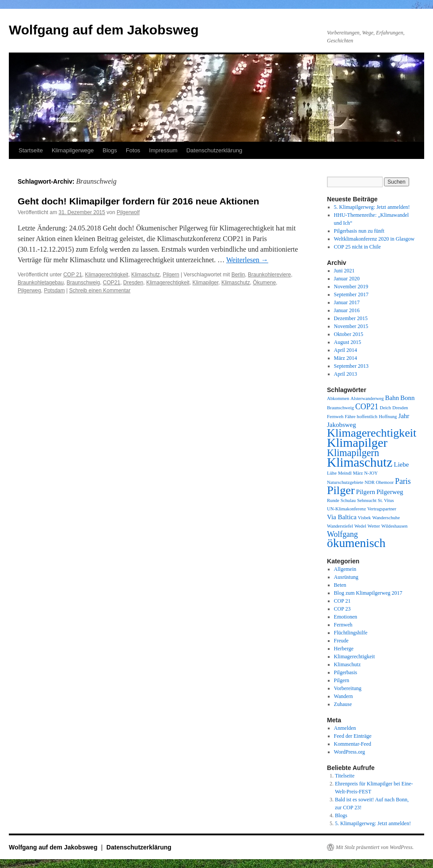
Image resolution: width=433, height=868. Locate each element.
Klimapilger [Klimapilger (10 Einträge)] (357, 443)
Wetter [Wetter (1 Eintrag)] (374, 526)
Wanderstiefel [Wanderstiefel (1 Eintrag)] (340, 526)
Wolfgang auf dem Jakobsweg (104, 30)
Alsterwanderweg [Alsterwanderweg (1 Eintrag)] (367, 398)
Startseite (31, 150)
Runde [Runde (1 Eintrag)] (333, 500)
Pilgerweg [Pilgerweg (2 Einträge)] (390, 492)
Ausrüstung (346, 577)
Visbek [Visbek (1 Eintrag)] (365, 518)
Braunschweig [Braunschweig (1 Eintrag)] (340, 408)
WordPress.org (349, 752)
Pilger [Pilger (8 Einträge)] (341, 490)
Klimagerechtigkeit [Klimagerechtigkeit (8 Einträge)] (372, 433)
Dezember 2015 (351, 318)
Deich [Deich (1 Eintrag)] (385, 408)
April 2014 (346, 350)
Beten (340, 585)
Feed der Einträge (353, 736)
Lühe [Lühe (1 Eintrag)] (332, 473)
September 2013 (351, 366)
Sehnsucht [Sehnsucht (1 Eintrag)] (367, 500)
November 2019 (351, 287)
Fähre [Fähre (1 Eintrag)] (350, 417)
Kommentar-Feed (353, 744)
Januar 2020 (347, 279)
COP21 (112, 283)
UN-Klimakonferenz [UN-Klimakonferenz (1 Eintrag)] (346, 509)
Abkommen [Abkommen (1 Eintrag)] (338, 398)
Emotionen (346, 617)
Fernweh (343, 625)
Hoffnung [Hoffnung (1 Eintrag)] (388, 417)
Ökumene (264, 283)
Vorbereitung (348, 688)
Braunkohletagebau (41, 283)
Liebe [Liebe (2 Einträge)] (401, 464)
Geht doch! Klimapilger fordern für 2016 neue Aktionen (138, 201)
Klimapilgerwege (73, 150)
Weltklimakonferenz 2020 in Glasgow (374, 239)
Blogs (110, 150)
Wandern (344, 696)
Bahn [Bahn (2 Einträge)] (392, 398)
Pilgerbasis (346, 672)
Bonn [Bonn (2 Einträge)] (407, 398)
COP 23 (342, 609)
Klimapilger (206, 283)
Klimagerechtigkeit (106, 275)
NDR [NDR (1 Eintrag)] (370, 482)
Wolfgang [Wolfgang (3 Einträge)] (342, 534)
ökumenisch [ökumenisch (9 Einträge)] (356, 543)
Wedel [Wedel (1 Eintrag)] (360, 526)
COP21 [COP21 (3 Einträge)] (367, 407)
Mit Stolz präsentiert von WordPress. (375, 847)
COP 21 (72, 275)
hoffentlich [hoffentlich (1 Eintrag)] (367, 417)
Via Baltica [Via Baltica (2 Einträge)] (342, 517)
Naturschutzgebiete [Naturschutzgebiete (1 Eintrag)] (345, 482)
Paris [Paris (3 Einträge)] (403, 481)
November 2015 (351, 326)
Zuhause (343, 704)
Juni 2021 (344, 271)
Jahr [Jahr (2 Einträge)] (404, 416)
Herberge (344, 649)
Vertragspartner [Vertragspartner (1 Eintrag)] (382, 509)
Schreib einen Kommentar (100, 291)
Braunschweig (83, 283)
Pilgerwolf (128, 212)
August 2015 (348, 342)
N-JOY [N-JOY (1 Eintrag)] (371, 473)
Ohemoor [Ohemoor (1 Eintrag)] (385, 482)
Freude (341, 641)
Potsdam (54, 291)
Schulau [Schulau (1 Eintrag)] (348, 500)
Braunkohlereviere (269, 275)
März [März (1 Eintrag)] (358, 473)
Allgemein (345, 569)
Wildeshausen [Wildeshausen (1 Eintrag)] (394, 526)
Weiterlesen (247, 260)
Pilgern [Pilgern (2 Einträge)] (366, 492)
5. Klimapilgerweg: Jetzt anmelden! (372, 207)
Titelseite (345, 776)
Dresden (133, 283)
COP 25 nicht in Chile (357, 247)
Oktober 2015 (349, 334)
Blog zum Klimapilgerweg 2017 (368, 593)
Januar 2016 (347, 310)
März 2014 (346, 358)
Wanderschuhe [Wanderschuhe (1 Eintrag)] (386, 518)
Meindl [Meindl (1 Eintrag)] (345, 473)
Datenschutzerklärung (214, 150)
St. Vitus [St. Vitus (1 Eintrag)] (386, 500)
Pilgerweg (29, 291)
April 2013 (346, 374)
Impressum (163, 150)
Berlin (238, 275)
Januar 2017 (347, 302)
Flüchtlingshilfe (351, 633)
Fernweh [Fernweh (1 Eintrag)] (335, 417)
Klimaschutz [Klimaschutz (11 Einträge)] (360, 462)
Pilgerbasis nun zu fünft (359, 231)
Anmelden (345, 728)
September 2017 (351, 294)
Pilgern (171, 275)
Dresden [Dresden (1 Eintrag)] (400, 408)
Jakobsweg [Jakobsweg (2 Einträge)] (342, 425)
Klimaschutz (146, 275)
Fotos (133, 150)
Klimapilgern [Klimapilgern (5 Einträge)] (353, 453)
